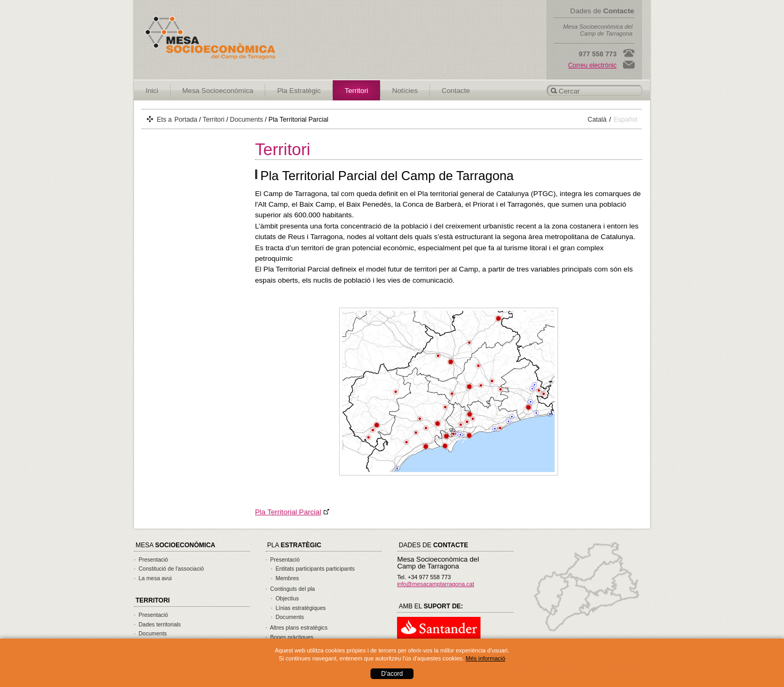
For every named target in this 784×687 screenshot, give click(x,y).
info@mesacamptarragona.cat (436, 584)
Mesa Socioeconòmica (218, 91)
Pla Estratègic (299, 91)
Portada (186, 120)
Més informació (486, 658)
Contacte (456, 91)
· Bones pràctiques (290, 637)
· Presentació (151, 559)
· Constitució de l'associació (169, 569)
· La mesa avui (153, 578)
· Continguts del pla (290, 589)
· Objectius (285, 598)
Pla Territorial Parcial (288, 512)
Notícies (405, 91)
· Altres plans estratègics (297, 627)
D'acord (392, 674)
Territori (356, 91)
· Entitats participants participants (313, 569)
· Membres (285, 578)
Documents (247, 120)
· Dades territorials (157, 624)
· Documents (150, 633)
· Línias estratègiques (298, 608)
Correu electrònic (592, 65)
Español (626, 120)
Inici (152, 91)
